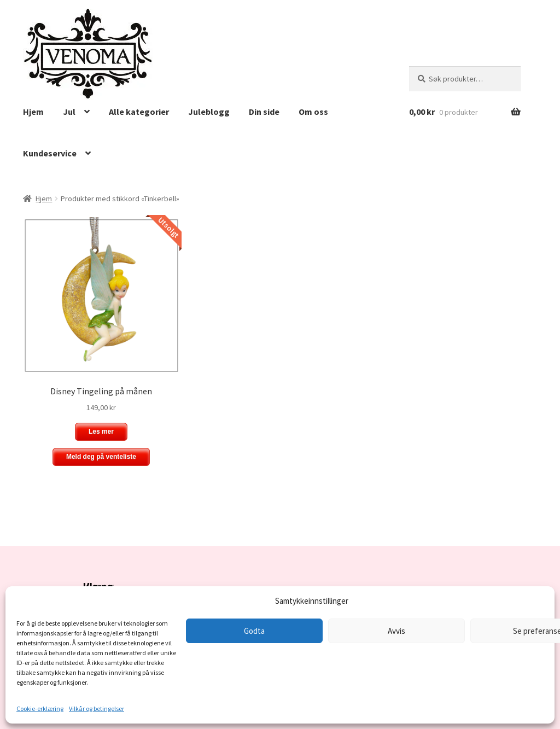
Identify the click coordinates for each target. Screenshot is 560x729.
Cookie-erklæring (40, 708)
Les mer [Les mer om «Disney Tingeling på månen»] (101, 431)
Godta (254, 631)
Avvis (396, 631)
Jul (69, 112)
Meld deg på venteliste (101, 457)
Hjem (33, 112)
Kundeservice (50, 153)
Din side (264, 112)
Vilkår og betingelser (97, 708)
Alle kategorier (139, 112)
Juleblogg (209, 112)
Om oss (313, 112)
